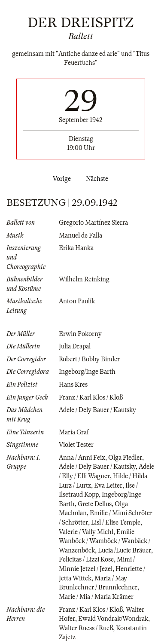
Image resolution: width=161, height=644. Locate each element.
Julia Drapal (75, 346)
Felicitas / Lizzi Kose (86, 559)
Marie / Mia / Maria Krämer (96, 597)
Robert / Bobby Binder (89, 359)
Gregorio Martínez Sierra (93, 223)
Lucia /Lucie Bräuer (125, 550)
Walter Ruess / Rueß (86, 628)
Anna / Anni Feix (82, 458)
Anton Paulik (77, 301)
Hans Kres (73, 385)
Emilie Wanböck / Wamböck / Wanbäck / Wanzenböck (105, 541)
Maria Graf (74, 432)
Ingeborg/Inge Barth (87, 372)
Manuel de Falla (80, 235)
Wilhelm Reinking (84, 279)
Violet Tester (76, 445)
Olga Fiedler (125, 458)
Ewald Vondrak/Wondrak (113, 619)
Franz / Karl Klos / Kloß (91, 397)
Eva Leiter (108, 485)
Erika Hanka (76, 248)
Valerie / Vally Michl (86, 532)
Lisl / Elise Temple (116, 522)
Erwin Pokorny (80, 334)
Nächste (99, 179)
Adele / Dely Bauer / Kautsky (97, 410)
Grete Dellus (95, 504)
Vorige (60, 179)
